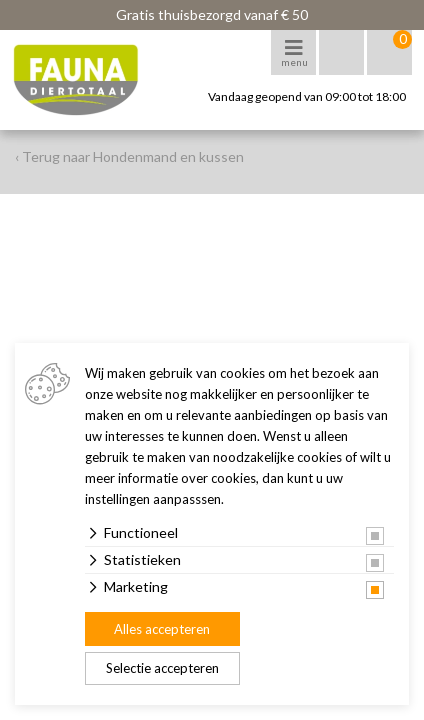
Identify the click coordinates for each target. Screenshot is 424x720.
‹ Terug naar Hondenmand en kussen (129, 156)
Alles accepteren (162, 629)
